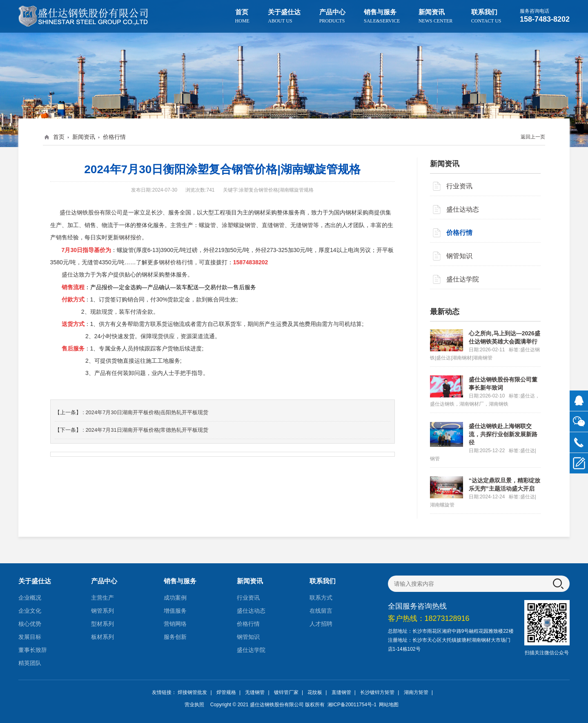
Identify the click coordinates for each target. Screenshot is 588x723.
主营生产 (102, 598)
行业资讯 (459, 186)
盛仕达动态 (463, 209)
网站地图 (389, 705)
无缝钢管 (255, 692)
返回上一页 (533, 137)
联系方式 (321, 598)
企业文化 (30, 611)
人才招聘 (321, 624)
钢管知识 (459, 256)
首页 (242, 16)
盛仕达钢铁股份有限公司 (277, 705)
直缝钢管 (341, 692)
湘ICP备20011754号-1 (351, 705)
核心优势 (30, 624)
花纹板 (315, 692)
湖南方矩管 (416, 692)
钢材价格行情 (176, 261)
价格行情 (114, 137)
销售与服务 (382, 16)
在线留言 (321, 611)
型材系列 (102, 624)
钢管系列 (102, 611)
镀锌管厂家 (286, 692)
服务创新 (175, 637)
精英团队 (30, 663)
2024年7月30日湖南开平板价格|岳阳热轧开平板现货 (147, 411)
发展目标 (30, 637)
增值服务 (175, 611)
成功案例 (175, 598)
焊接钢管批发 (192, 692)
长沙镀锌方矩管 (377, 692)
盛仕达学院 (463, 279)
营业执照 (194, 705)
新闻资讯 (436, 16)
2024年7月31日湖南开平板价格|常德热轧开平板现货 (147, 429)
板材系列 (102, 637)
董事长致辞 (33, 650)
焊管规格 (226, 692)
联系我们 (486, 16)
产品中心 (332, 16)
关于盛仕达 (284, 16)
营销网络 (175, 624)
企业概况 (30, 598)
